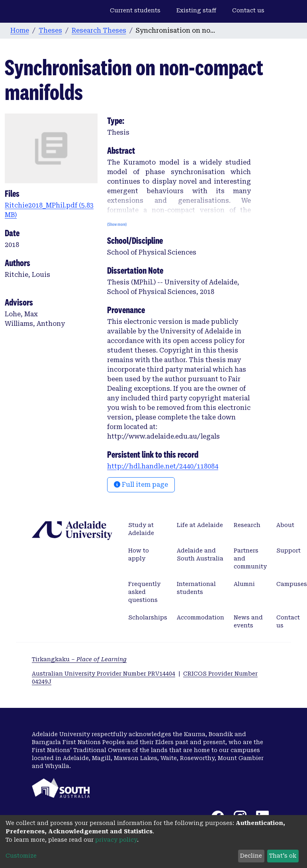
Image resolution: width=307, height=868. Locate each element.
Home (20, 30)
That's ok (283, 856)
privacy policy (116, 840)
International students (196, 588)
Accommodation (200, 617)
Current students (135, 10)
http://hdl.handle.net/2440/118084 (163, 466)
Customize (21, 856)
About (285, 525)
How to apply (139, 555)
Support (288, 551)
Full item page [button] (141, 485)
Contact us (248, 10)
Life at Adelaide (200, 525)
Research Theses (99, 30)
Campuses (292, 584)
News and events (248, 621)
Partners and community (250, 558)
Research (247, 525)
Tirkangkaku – (79, 659)
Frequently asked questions (144, 592)
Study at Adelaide (141, 529)
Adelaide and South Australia (200, 555)
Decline (251, 856)
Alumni (244, 584)
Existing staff (196, 10)
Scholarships (148, 617)
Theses (50, 30)
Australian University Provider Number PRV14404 (104, 674)
